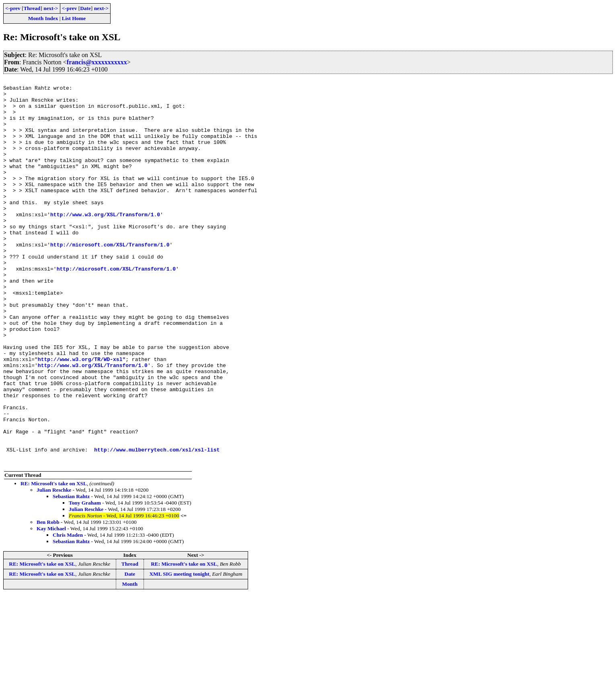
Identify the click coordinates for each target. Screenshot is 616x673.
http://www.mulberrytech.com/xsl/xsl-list (157, 524)
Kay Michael (51, 606)
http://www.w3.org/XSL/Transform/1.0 (105, 242)
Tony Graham (85, 580)
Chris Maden (68, 612)
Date (85, 8)
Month (130, 661)
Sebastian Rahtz (71, 573)
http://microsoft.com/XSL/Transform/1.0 (110, 278)
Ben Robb (48, 599)
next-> (51, 8)
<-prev (13, 8)
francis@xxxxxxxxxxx (97, 62)
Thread (32, 8)
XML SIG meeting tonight (179, 651)
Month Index (43, 18)
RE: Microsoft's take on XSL (54, 561)
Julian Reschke (54, 567)
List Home (74, 18)
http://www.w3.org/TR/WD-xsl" (82, 416)
